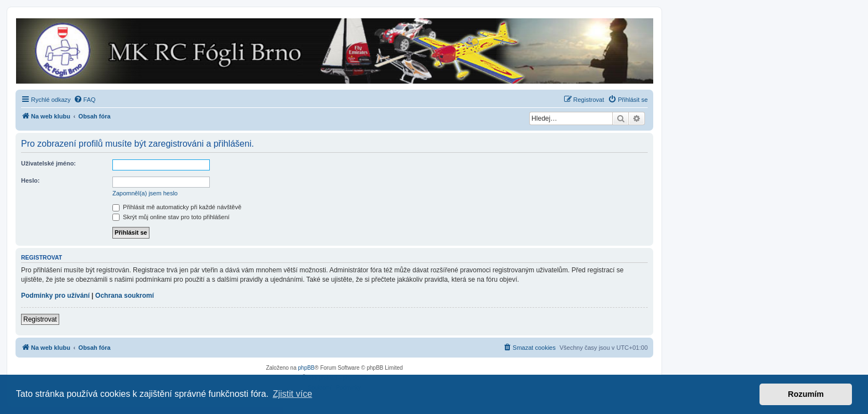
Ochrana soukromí (125, 296)
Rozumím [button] (806, 394)
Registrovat (40, 319)
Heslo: (30, 180)
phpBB (306, 368)
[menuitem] (85, 100)
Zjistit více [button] (293, 394)
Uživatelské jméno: (48, 163)
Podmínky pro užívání (55, 296)
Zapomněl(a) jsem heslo (145, 193)
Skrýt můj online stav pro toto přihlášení (171, 217)
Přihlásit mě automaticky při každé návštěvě (177, 207)
